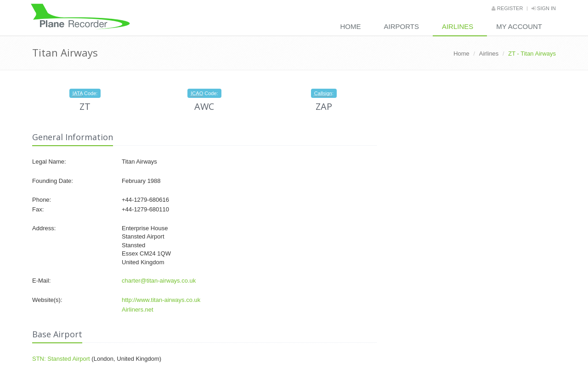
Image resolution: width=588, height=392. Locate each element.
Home (351, 26)
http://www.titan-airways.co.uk (161, 300)
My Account (519, 26)
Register (507, 8)
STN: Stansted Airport (61, 359)
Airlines (458, 26)
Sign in (544, 8)
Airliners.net (138, 310)
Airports (401, 26)
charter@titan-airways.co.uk (159, 281)
